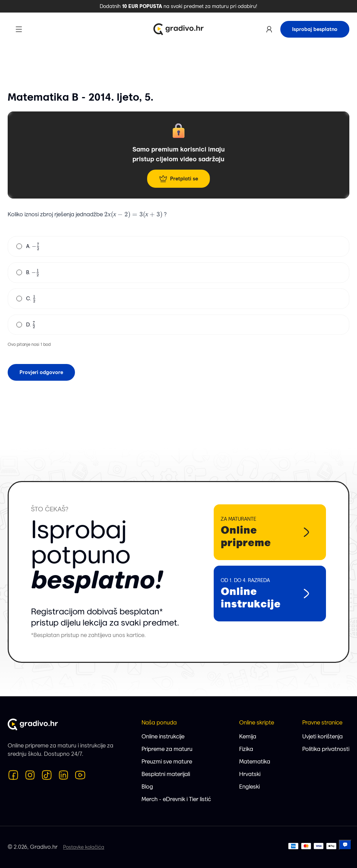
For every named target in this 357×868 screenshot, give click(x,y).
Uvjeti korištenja (322, 737)
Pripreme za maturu (167, 749)
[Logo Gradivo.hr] (178, 29)
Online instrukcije (163, 737)
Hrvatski (250, 774)
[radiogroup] (178, 285)
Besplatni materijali (166, 774)
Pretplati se (178, 179)
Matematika (255, 762)
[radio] (19, 246)
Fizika (246, 749)
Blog (147, 787)
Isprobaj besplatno (315, 29)
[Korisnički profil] (269, 29)
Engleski (249, 787)
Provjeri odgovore (41, 372)
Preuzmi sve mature (167, 762)
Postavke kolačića (84, 847)
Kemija (248, 737)
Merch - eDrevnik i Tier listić (176, 799)
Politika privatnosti (326, 749)
